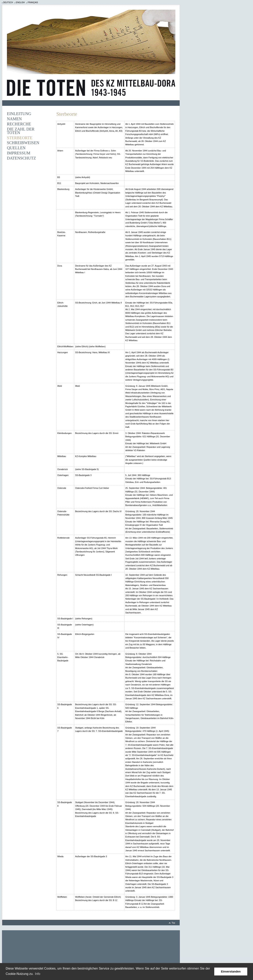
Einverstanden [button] (231, 972)
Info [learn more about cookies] (38, 974)
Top (173, 923)
